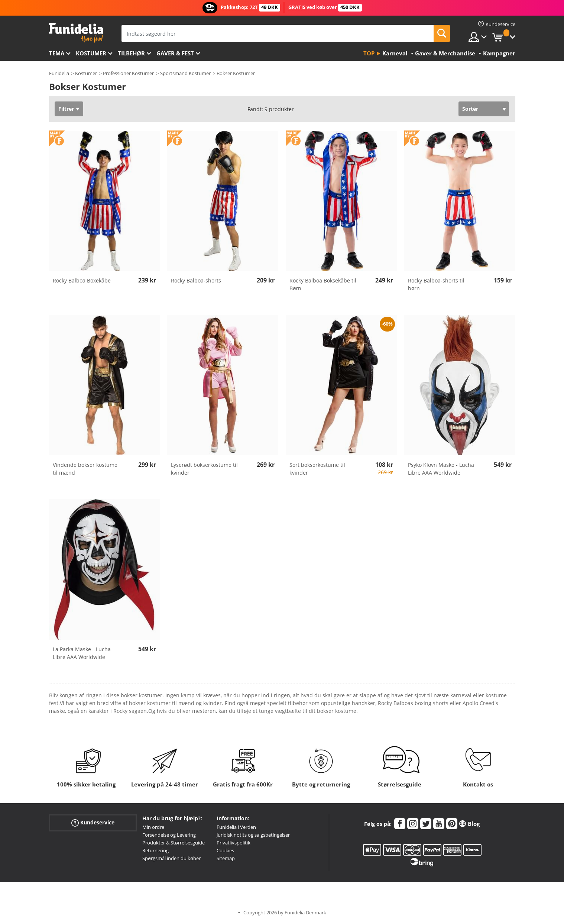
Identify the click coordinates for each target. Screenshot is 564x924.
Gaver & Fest (175, 53)
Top (369, 53)
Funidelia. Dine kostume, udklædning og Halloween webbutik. (76, 33)
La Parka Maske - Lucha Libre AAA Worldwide (82, 653)
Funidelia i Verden (236, 827)
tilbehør (131, 53)
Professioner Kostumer (128, 73)
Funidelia (59, 73)
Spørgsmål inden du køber (171, 858)
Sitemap (226, 858)
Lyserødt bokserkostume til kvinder (204, 469)
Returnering (155, 850)
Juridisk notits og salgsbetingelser (253, 835)
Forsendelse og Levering (169, 835)
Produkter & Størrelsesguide (174, 843)
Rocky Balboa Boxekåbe (82, 280)
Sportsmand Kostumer (185, 73)
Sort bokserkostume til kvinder (317, 469)
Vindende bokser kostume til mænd (85, 469)
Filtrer (66, 109)
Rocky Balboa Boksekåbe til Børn (323, 284)
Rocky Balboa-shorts (196, 280)
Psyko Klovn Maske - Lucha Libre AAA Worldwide (441, 469)
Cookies (225, 850)
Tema (57, 53)
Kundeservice (93, 823)
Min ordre (153, 827)
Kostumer (91, 53)
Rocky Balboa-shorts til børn (436, 284)
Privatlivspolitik (234, 843)
